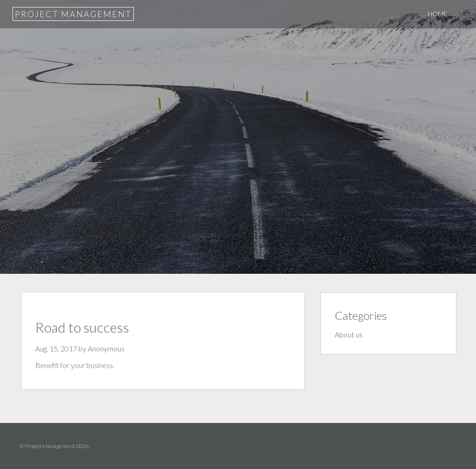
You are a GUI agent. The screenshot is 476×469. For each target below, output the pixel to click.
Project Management (73, 14)
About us (349, 334)
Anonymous (108, 349)
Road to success (84, 328)
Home (437, 14)
